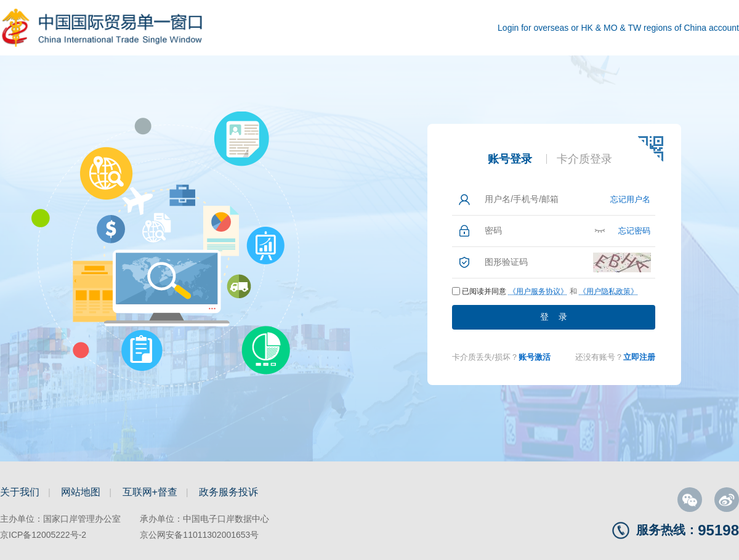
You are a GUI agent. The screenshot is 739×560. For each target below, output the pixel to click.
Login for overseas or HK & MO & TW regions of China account (618, 28)
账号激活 (535, 357)
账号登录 (510, 159)
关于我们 (20, 492)
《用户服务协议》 (538, 291)
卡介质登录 (584, 159)
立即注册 (639, 357)
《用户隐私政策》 (608, 291)
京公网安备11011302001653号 (199, 535)
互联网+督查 (150, 492)
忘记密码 (634, 231)
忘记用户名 (630, 199)
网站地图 (81, 492)
